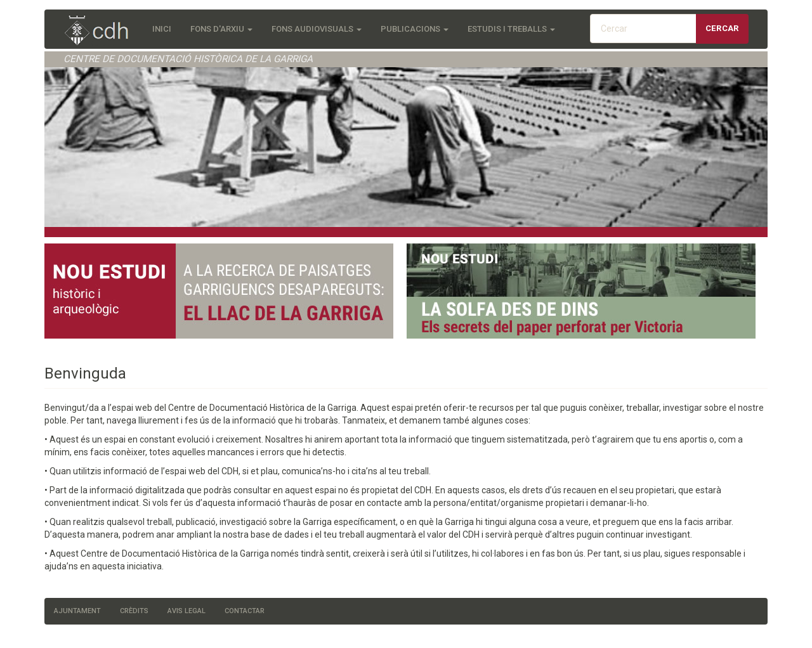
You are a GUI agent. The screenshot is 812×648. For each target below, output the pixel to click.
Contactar (245, 611)
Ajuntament (77, 611)
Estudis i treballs (511, 29)
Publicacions (415, 29)
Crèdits (134, 611)
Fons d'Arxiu (221, 29)
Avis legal (187, 611)
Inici (162, 29)
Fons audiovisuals (317, 29)
